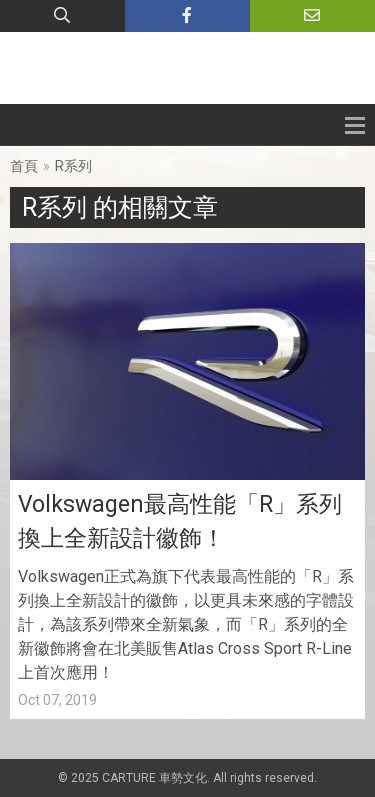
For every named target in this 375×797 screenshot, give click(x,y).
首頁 (24, 166)
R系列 (73, 166)
